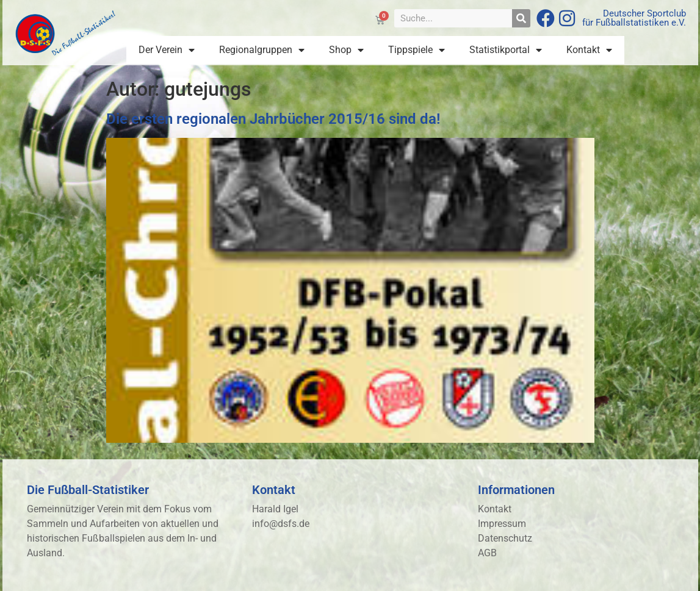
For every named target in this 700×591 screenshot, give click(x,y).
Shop (346, 50)
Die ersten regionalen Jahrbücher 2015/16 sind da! (273, 119)
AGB (487, 553)
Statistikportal (506, 50)
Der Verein (167, 50)
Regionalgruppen (262, 50)
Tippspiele (417, 50)
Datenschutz (505, 538)
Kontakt (589, 50)
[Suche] (521, 18)
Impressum (502, 524)
